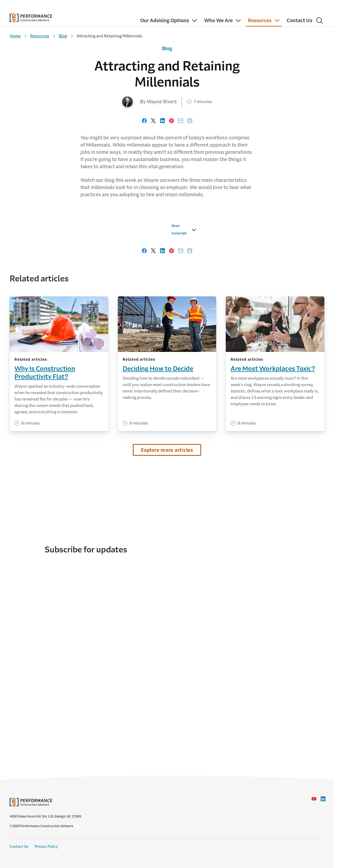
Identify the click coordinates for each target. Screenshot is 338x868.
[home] (31, 16)
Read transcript (63, 358)
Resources (40, 36)
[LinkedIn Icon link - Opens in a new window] (323, 799)
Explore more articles (167, 574)
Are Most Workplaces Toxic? (273, 493)
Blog (63, 36)
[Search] (320, 21)
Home (15, 36)
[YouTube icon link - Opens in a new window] (314, 799)
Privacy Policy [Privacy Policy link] (46, 847)
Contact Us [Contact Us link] (19, 847)
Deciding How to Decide (158, 493)
